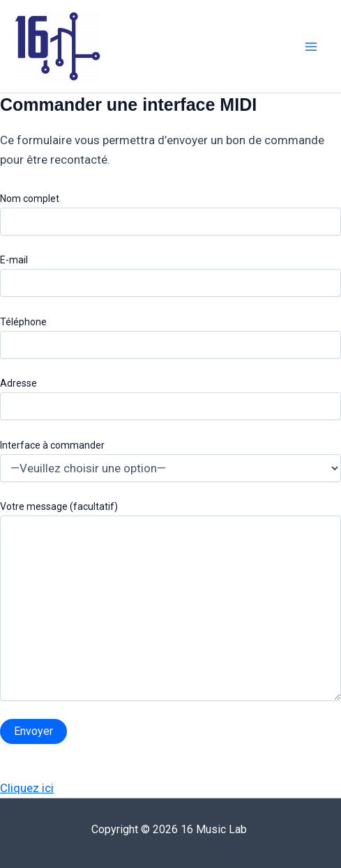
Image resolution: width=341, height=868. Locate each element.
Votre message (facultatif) (170, 603)
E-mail (170, 276)
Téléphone (170, 338)
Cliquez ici (27, 788)
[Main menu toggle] (312, 47)
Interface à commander (170, 461)
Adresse (170, 399)
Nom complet (170, 214)
